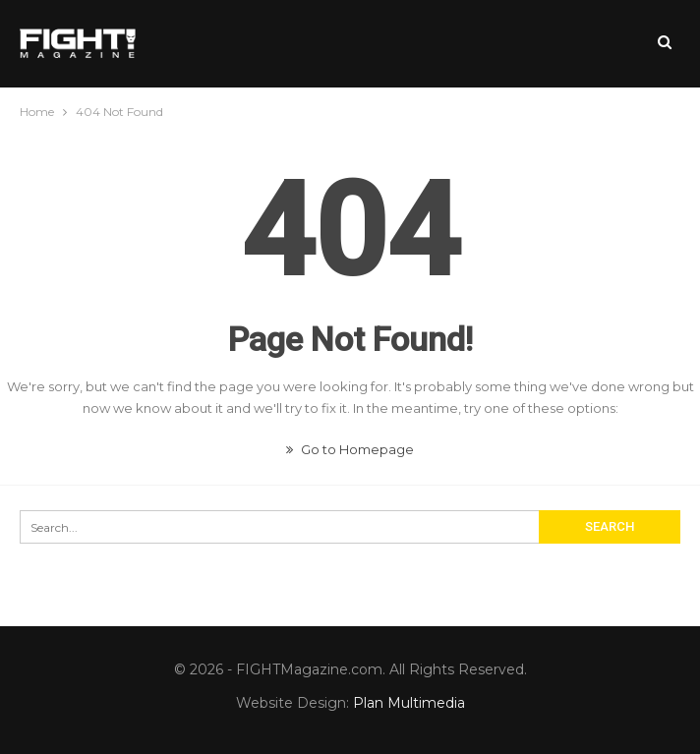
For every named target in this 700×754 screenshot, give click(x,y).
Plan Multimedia (409, 703)
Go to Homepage (350, 449)
